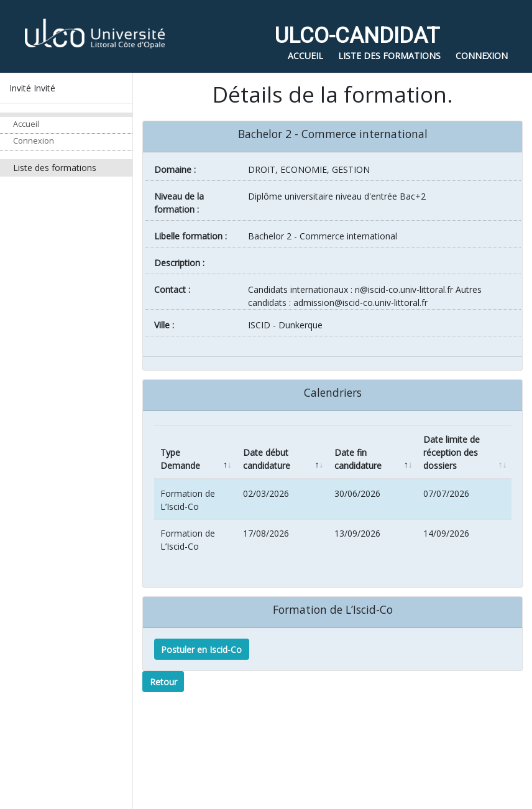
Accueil (26, 124)
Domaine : (175, 169)
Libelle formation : (190, 236)
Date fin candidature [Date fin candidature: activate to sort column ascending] (358, 459)
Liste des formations (55, 168)
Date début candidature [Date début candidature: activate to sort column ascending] (267, 459)
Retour (163, 682)
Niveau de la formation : (179, 203)
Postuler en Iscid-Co (201, 650)
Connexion (34, 141)
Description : (179, 263)
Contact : (172, 289)
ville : (164, 325)
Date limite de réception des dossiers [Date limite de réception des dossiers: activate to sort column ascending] (452, 452)
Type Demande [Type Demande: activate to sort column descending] (180, 459)
